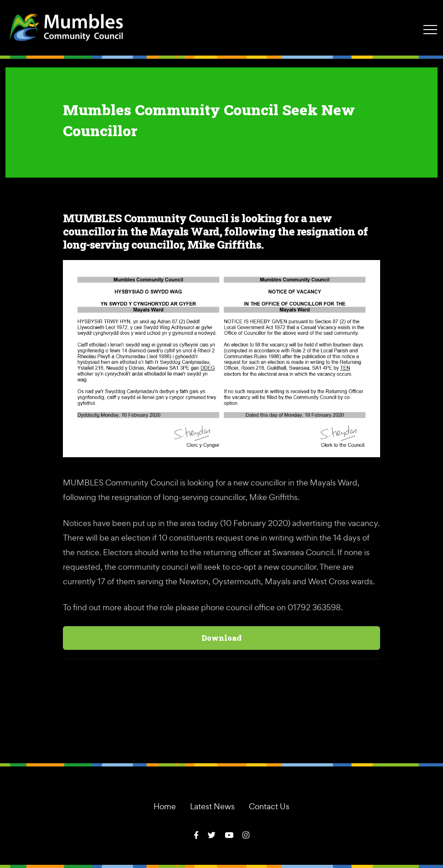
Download (221, 638)
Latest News (212, 806)
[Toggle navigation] (430, 29)
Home (165, 806)
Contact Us (269, 806)
